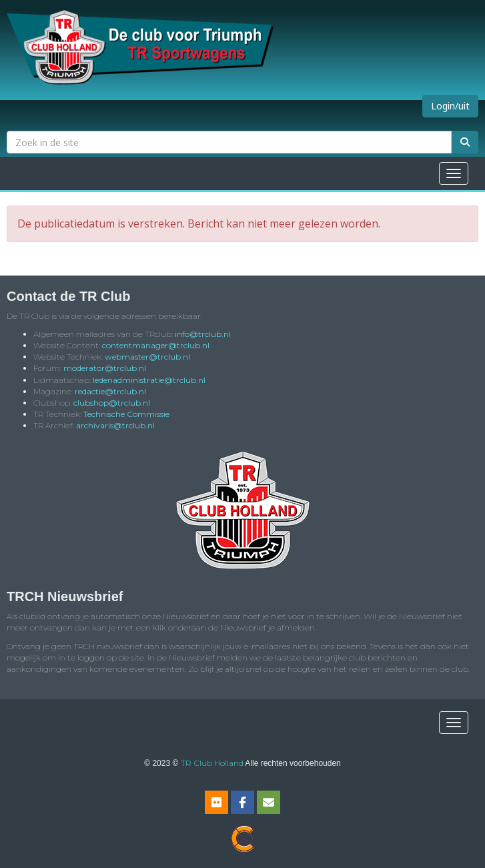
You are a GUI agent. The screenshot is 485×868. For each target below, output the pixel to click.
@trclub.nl (203, 334)
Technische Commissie (126, 414)
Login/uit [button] (450, 106)
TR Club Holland (212, 763)
